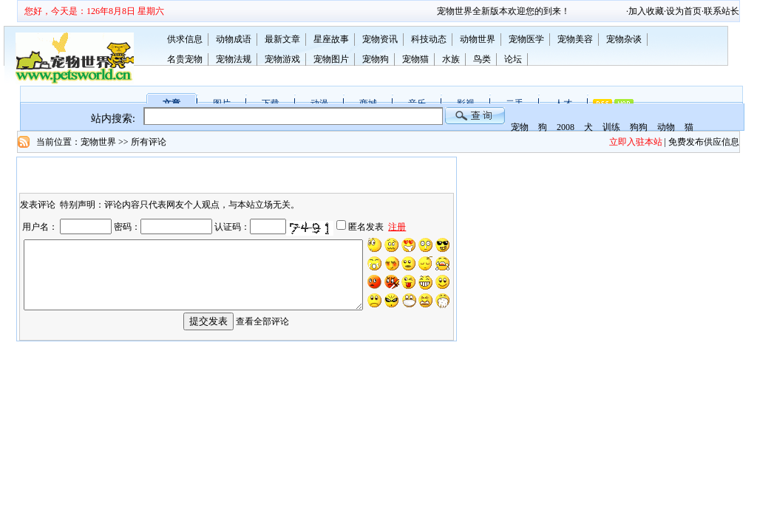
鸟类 (482, 59)
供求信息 (185, 39)
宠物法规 (234, 59)
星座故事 (331, 39)
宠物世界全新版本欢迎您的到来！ (515, 11)
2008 (566, 127)
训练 (611, 127)
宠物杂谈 (624, 39)
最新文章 (282, 39)
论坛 (513, 59)
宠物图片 (331, 59)
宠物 (520, 127)
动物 (666, 127)
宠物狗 (376, 59)
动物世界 (478, 39)
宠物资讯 (380, 39)
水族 (451, 59)
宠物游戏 (282, 59)
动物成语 (234, 39)
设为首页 (684, 11)
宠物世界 (98, 142)
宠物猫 (415, 59)
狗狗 (639, 127)
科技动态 (429, 39)
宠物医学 (526, 39)
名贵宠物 (185, 59)
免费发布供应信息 (704, 142)
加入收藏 (646, 11)
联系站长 (722, 11)
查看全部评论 (262, 332)
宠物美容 (575, 39)
